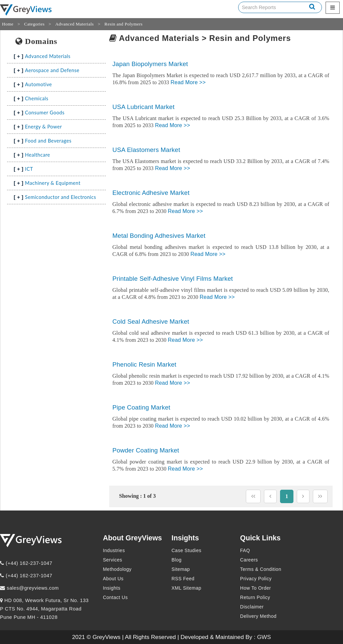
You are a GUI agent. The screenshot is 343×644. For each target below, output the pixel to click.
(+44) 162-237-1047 (26, 563)
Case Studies (186, 550)
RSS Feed (183, 579)
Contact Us (115, 597)
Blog (177, 560)
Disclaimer (252, 607)
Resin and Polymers (124, 24)
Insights (112, 588)
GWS (264, 637)
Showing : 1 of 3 (138, 496)
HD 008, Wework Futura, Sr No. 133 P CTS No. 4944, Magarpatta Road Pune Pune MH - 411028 (44, 609)
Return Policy (255, 597)
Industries (114, 550)
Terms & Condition (261, 569)
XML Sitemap (186, 588)
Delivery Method (258, 616)
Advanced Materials (75, 24)
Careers (249, 560)
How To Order (256, 588)
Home (8, 24)
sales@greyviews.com (29, 588)
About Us (113, 579)
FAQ (245, 550)
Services (113, 560)
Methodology (117, 569)
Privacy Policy (256, 579)
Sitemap (181, 569)
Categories (34, 24)
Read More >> (188, 82)
